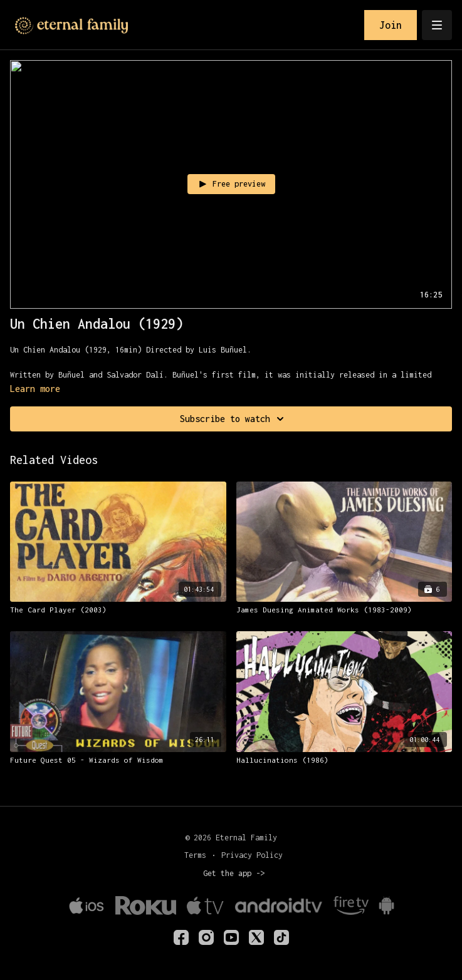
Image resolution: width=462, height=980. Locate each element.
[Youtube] (231, 937)
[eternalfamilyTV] (181, 937)
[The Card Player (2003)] (118, 610)
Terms (195, 855)
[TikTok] (281, 937)
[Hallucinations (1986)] (344, 760)
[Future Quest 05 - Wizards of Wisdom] (118, 760)
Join (391, 25)
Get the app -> (234, 873)
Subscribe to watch (234, 419)
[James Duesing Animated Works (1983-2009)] (344, 610)
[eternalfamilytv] (206, 937)
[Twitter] (256, 937)
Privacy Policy (252, 855)
